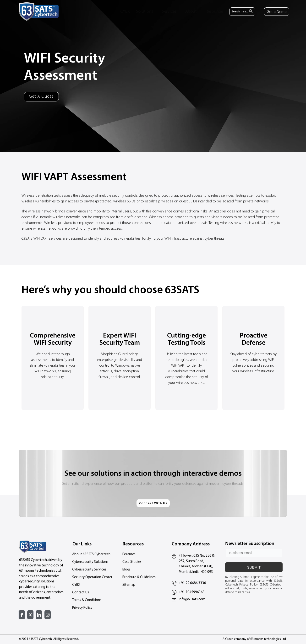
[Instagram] (48, 615)
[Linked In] (39, 615)
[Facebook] (22, 615)
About (191, 12)
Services (169, 12)
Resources (215, 12)
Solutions (145, 12)
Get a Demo (277, 11)
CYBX (125, 12)
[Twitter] (30, 615)
